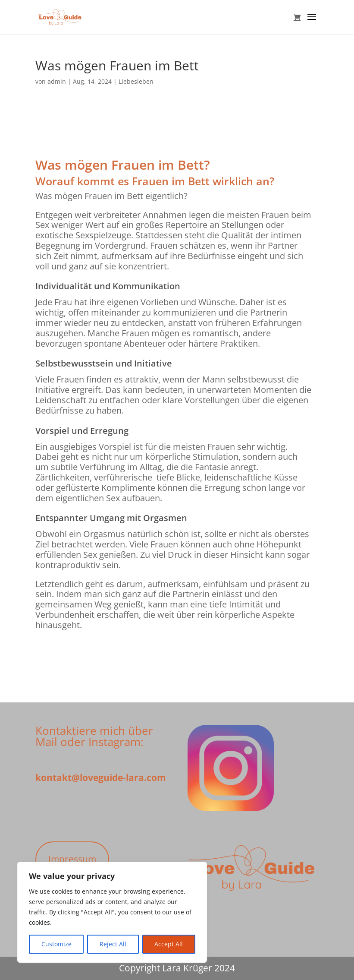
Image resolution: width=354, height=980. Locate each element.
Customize (56, 944)
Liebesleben (136, 81)
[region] (112, 912)
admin (57, 81)
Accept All (169, 944)
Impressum (72, 859)
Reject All (113, 944)
